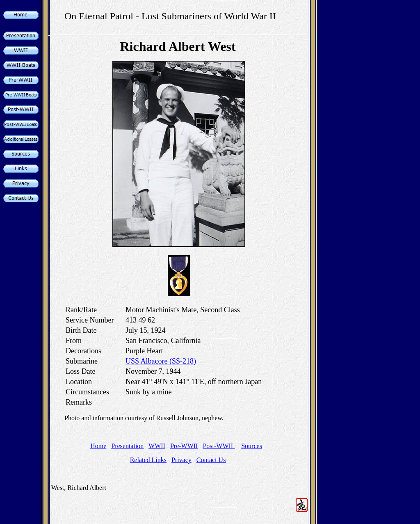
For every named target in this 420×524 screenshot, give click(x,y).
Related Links (148, 460)
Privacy (181, 460)
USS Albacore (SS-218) (161, 361)
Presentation (127, 446)
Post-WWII (219, 446)
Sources (252, 446)
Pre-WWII (184, 446)
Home (98, 446)
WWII (157, 446)
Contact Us (211, 460)
